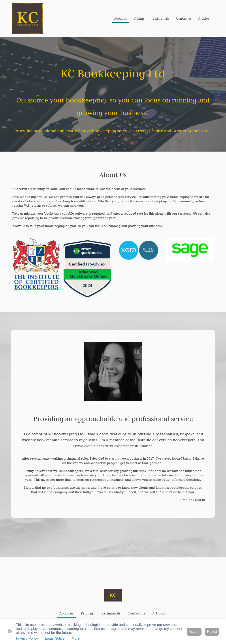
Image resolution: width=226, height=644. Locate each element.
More (76, 638)
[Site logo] (28, 19)
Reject (212, 632)
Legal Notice (55, 638)
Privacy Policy (27, 638)
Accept (194, 632)
